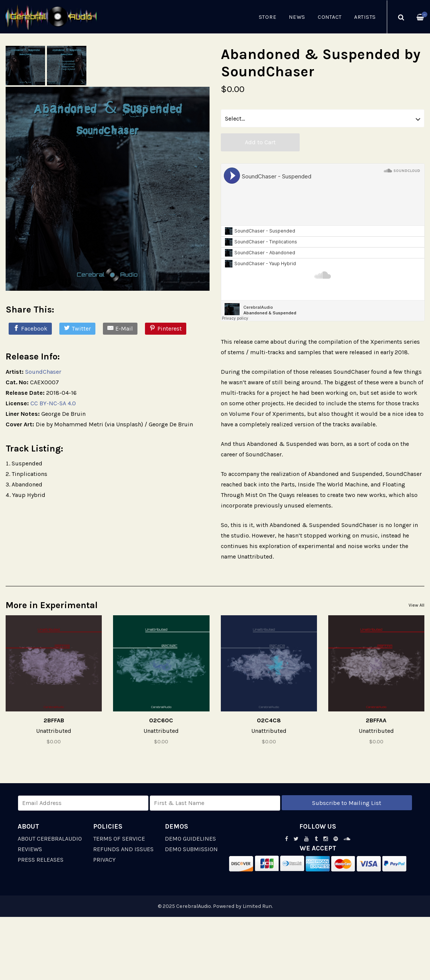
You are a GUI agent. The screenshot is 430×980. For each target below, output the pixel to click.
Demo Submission (191, 849)
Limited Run (257, 906)
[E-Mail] (120, 329)
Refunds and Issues (123, 849)
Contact (330, 17)
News (297, 17)
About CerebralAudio (50, 839)
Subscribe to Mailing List (347, 803)
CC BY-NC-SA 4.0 (53, 403)
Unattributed (54, 731)
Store (268, 17)
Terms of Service (119, 839)
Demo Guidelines (190, 839)
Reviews (30, 849)
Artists (365, 17)
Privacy (104, 860)
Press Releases (41, 860)
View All (416, 605)
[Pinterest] (166, 329)
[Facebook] (30, 329)
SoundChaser (43, 372)
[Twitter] (77, 329)
